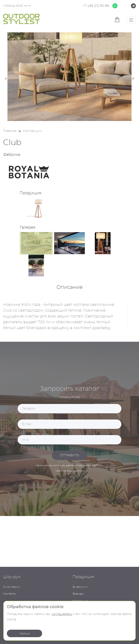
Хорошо (24, 633)
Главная (10, 131)
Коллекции (32, 131)
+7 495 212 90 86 (96, 6)
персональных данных (70, 471)
